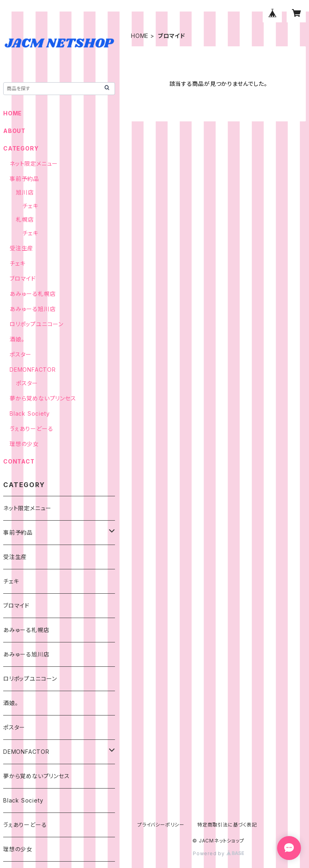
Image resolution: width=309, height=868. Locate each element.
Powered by (218, 853)
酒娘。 (17, 339)
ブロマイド (23, 278)
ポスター (21, 354)
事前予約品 (24, 179)
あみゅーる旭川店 (33, 309)
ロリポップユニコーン (37, 324)
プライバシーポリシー (161, 825)
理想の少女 (24, 444)
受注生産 (21, 248)
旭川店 (25, 192)
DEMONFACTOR (33, 370)
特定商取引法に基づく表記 (227, 825)
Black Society (30, 413)
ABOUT (14, 131)
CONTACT (19, 461)
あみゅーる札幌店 (33, 294)
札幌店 (25, 219)
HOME (140, 36)
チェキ (30, 206)
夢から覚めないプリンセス (43, 398)
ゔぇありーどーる (31, 429)
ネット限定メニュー (34, 163)
